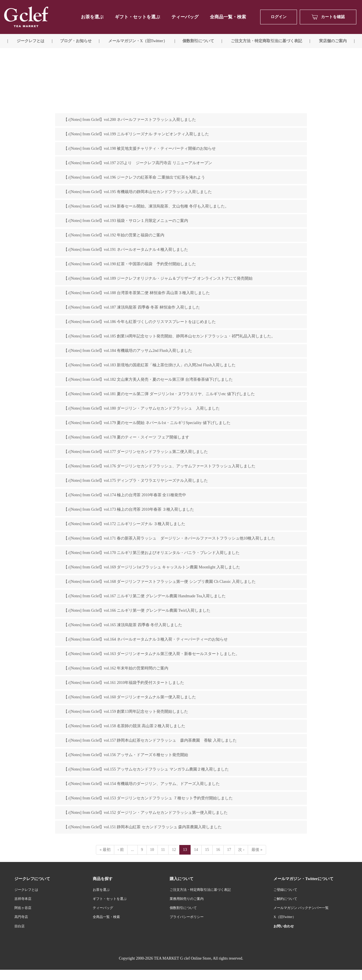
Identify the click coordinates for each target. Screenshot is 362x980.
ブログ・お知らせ (76, 41)
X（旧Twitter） (285, 917)
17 (229, 850)
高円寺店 (21, 917)
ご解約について (285, 899)
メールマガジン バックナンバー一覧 (301, 908)
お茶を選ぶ (101, 890)
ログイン (279, 17)
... (132, 850)
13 (185, 850)
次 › (241, 850)
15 (207, 850)
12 (174, 850)
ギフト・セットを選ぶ (137, 17)
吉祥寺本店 (23, 899)
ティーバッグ (185, 17)
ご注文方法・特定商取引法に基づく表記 (200, 890)
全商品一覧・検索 (228, 17)
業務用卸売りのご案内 (187, 899)
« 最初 (105, 850)
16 (218, 850)
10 (152, 850)
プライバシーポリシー (187, 917)
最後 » (257, 850)
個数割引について (198, 41)
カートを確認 (328, 17)
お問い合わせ (284, 926)
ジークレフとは (26, 890)
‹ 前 (121, 850)
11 (163, 850)
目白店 (20, 926)
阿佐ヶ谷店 (23, 908)
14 (196, 850)
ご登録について (285, 890)
